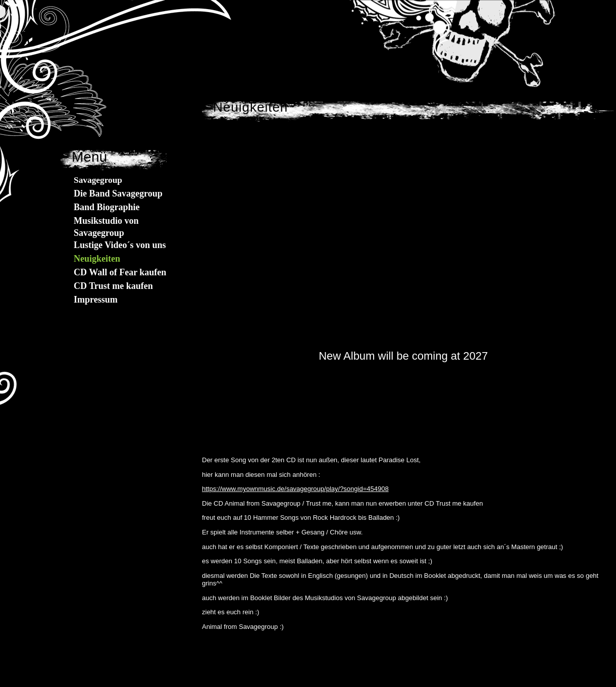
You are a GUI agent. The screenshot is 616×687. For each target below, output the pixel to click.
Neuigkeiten (97, 259)
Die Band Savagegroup (118, 193)
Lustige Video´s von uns (120, 245)
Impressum (96, 300)
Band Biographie (107, 207)
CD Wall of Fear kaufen (120, 272)
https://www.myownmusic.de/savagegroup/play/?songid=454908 (295, 489)
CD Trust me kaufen (113, 286)
